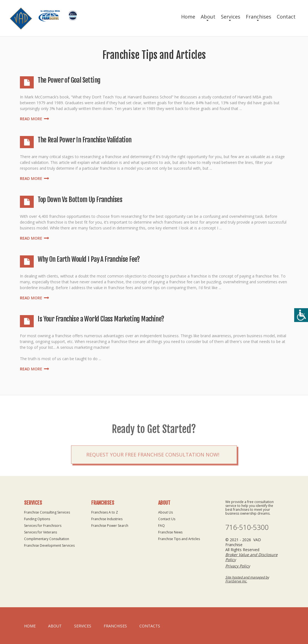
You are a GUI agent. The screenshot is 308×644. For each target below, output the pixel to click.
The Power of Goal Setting (69, 80)
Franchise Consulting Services (47, 512)
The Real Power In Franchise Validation (84, 140)
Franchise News (170, 532)
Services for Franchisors (43, 526)
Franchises (259, 17)
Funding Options (37, 519)
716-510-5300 (247, 527)
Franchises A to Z (105, 512)
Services (231, 17)
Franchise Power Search (110, 526)
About (208, 17)
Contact (286, 17)
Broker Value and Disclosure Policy (251, 557)
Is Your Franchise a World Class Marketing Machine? (101, 319)
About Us (165, 512)
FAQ (161, 526)
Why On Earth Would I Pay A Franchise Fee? (89, 259)
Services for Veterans (41, 532)
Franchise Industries (107, 519)
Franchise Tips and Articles (179, 539)
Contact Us (167, 519)
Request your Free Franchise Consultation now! (153, 470)
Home (188, 17)
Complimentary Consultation (47, 539)
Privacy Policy (238, 566)
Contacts (150, 626)
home (30, 626)
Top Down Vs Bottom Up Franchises (80, 200)
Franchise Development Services (49, 545)
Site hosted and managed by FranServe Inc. (247, 579)
